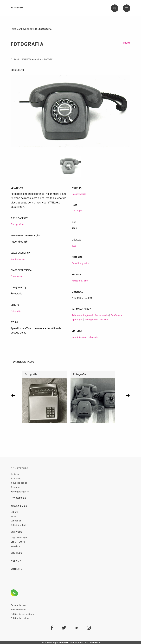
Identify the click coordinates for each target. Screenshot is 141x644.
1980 (74, 246)
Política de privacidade (22, 614)
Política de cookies (20, 618)
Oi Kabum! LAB (18, 525)
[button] (13, 395)
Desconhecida (79, 194)
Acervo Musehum (28, 29)
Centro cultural (19, 537)
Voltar (127, 43)
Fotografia (16, 311)
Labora (14, 512)
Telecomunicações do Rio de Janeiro (90, 315)
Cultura (15, 474)
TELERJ (104, 320)
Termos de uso (18, 605)
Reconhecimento (20, 492)
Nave (13, 516)
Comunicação (18, 259)
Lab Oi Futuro (18, 542)
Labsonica (16, 521)
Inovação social (19, 483)
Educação (16, 478)
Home (13, 29)
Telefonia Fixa (91, 320)
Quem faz (16, 487)
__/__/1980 (77, 211)
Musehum (16, 546)
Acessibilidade (18, 610)
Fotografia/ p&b (80, 281)
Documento (17, 276)
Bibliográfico (17, 224)
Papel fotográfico (81, 263)
